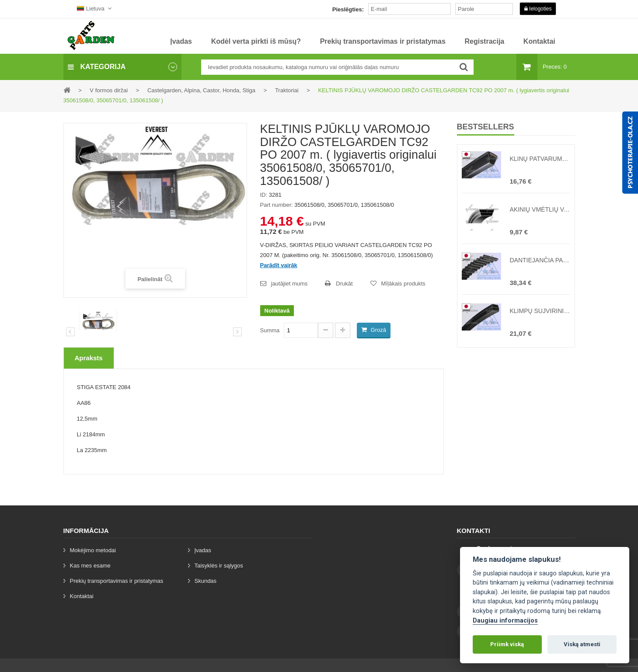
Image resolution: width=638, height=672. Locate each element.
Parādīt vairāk (279, 265)
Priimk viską (507, 644)
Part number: (277, 205)
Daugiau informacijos (505, 621)
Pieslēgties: (348, 9)
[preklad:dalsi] (237, 332)
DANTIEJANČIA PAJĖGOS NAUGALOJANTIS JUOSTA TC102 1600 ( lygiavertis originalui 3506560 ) (540, 260)
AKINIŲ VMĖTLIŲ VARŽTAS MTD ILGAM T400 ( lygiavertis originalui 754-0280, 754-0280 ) (540, 209)
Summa (270, 330)
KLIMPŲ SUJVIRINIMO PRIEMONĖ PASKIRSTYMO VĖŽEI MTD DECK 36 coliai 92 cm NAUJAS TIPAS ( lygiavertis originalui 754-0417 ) (540, 311)
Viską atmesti (582, 644)
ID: (264, 195)
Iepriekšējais (70, 332)
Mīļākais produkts (403, 284)
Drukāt (344, 284)
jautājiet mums (289, 284)
